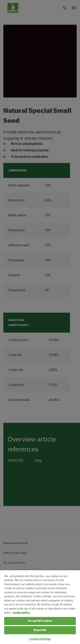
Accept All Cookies (40, 621)
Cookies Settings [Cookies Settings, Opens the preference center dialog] (40, 639)
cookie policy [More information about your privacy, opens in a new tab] (21, 613)
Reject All (40, 630)
